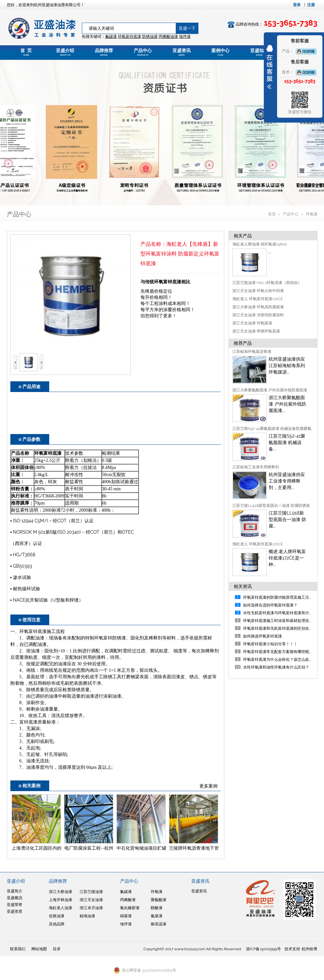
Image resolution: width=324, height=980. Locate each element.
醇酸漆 (157, 908)
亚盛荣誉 (15, 905)
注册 (311, 5)
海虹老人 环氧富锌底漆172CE (258, 299)
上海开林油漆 (61, 900)
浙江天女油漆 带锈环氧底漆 (256, 331)
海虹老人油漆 (61, 908)
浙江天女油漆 (91, 900)
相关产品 (243, 236)
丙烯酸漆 (128, 900)
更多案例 (208, 786)
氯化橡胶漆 (130, 908)
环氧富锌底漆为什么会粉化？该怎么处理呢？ (282, 659)
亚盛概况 (15, 898)
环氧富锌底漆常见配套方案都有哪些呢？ (278, 652)
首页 (272, 214)
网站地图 (39, 949)
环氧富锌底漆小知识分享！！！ (270, 644)
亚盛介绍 (65, 52)
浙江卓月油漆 (91, 908)
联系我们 (18, 949)
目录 (57, 949)
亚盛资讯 (182, 52)
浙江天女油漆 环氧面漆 (252, 323)
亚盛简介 (15, 891)
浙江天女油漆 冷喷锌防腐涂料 (258, 315)
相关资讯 (243, 586)
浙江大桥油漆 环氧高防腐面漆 (258, 307)
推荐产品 (243, 343)
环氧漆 (312, 214)
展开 (270, 67)
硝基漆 (126, 916)
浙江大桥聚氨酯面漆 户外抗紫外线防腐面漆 (270, 390)
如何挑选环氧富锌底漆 (263, 636)
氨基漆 (157, 916)
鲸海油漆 (87, 916)
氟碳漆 (111, 37)
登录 (297, 5)
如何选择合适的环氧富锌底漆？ (270, 605)
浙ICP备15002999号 (263, 949)
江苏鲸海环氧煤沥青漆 (252, 352)
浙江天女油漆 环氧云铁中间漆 (258, 291)
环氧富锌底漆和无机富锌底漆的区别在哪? (279, 628)
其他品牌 (57, 924)
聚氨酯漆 (159, 900)
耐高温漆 (159, 924)
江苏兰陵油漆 (91, 892)
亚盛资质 (15, 911)
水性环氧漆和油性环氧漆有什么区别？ (276, 667)
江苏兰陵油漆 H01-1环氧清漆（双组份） (267, 283)
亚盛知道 (259, 52)
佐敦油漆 (57, 916)
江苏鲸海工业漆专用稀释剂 (256, 467)
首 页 (26, 52)
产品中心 (143, 52)
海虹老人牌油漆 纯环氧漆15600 (260, 244)
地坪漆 (126, 924)
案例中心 (220, 52)
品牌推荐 (104, 52)
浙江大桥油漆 (61, 892)
